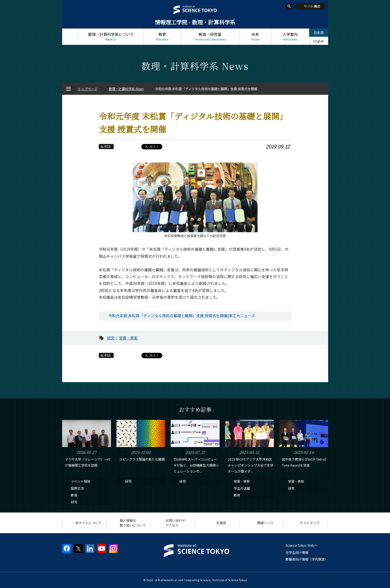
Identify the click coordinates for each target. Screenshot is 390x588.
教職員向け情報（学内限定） (307, 559)
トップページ (70, 37)
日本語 (319, 32)
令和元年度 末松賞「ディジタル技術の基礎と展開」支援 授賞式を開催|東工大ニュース (182, 316)
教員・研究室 (210, 37)
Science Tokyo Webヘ (302, 545)
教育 (162, 37)
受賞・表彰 (128, 338)
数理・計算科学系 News (126, 89)
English (319, 41)
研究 (111, 338)
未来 (255, 37)
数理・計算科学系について (111, 37)
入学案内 (290, 37)
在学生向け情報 (297, 552)
